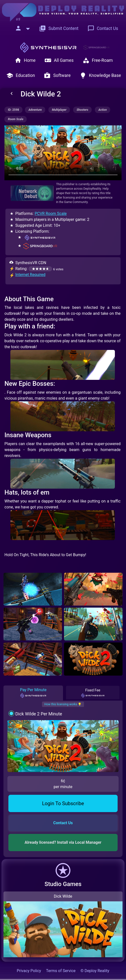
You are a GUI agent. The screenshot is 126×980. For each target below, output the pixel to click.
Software (57, 75)
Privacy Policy (29, 971)
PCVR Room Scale (51, 214)
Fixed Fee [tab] (93, 693)
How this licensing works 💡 (63, 704)
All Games (59, 60)
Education (21, 75)
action (103, 110)
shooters (82, 110)
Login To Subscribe (63, 803)
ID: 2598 (13, 110)
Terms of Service (61, 971)
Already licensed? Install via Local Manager (63, 842)
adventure (35, 110)
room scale (16, 119)
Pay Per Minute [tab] (33, 693)
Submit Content (59, 28)
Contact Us (103, 28)
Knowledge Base (100, 75)
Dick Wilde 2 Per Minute (39, 714)
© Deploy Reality (95, 971)
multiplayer (59, 110)
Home (25, 60)
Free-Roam (98, 60)
